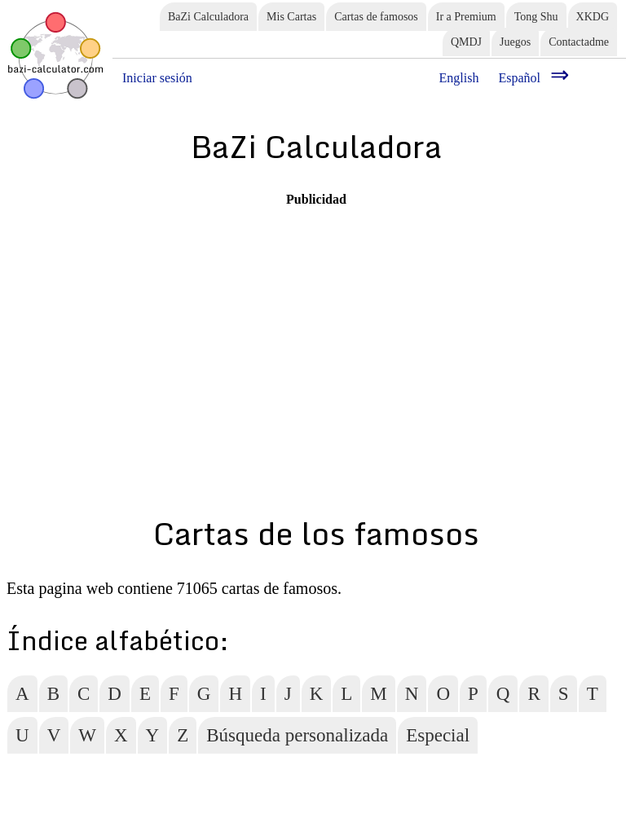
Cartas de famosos (376, 17)
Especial (438, 735)
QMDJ (466, 42)
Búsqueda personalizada (297, 735)
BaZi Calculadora (208, 17)
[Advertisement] (316, 321)
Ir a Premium (466, 17)
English (459, 78)
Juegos (515, 42)
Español (519, 78)
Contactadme (579, 42)
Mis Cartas (291, 17)
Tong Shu (536, 17)
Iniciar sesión (157, 78)
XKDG (593, 17)
